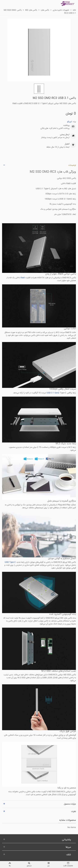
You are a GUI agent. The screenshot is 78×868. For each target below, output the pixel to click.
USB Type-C (10, 562)
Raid (23, 278)
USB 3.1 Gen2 (53, 393)
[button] (39, 165)
